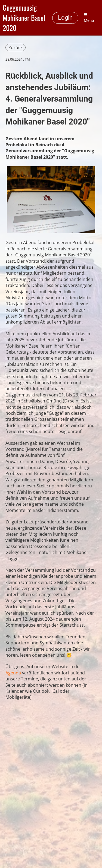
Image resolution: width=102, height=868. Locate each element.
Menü (89, 18)
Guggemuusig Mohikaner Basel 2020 (24, 18)
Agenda (13, 673)
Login (65, 18)
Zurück (16, 48)
